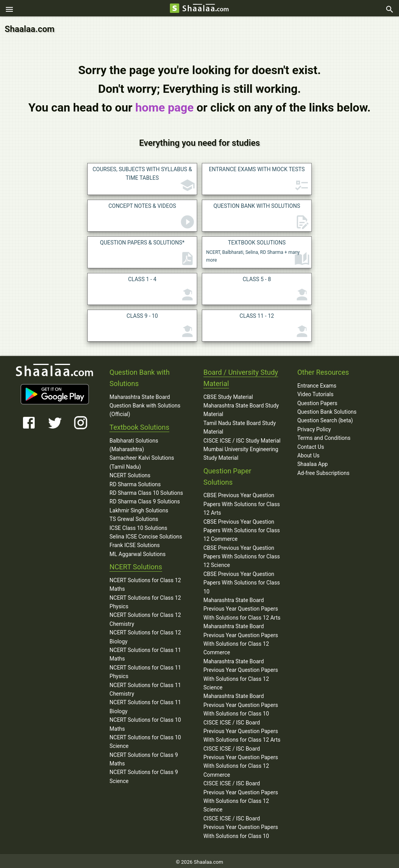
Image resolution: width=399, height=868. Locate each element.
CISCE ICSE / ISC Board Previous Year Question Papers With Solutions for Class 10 (241, 825)
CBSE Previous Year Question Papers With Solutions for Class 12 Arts (242, 502)
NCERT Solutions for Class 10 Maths (145, 722)
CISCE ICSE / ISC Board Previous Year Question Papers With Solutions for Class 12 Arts (242, 729)
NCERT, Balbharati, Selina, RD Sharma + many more (258, 251)
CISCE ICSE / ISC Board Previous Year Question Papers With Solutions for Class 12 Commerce (241, 759)
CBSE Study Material (228, 395)
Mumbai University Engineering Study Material (241, 451)
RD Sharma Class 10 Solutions (146, 491)
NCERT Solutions (130, 473)
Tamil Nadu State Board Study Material (240, 425)
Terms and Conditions (324, 436)
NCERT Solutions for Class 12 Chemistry (145, 617)
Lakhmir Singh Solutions (139, 508)
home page (164, 105)
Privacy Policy (314, 427)
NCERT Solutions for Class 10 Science (145, 739)
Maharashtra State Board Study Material (241, 407)
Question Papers (317, 401)
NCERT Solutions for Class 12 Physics (145, 600)
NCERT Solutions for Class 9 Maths (144, 757)
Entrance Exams (317, 383)
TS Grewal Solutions (134, 517)
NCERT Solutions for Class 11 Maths (145, 652)
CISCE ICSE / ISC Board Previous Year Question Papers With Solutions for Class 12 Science (241, 794)
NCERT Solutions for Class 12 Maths (145, 582)
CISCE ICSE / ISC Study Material (242, 438)
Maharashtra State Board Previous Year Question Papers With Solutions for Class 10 (241, 703)
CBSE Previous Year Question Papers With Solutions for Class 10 (242, 580)
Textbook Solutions (139, 425)
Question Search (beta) (325, 418)
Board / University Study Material (241, 376)
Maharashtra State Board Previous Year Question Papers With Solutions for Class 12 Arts (242, 607)
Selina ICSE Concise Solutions (146, 534)
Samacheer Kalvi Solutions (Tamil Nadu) (142, 460)
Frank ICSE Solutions (135, 543)
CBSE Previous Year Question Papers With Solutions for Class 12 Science (242, 554)
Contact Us (311, 445)
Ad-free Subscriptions (323, 471)
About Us (308, 453)
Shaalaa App (312, 462)
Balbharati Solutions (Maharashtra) (134, 443)
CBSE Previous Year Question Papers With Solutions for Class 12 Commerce (242, 528)
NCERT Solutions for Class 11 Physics (145, 670)
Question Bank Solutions (327, 409)
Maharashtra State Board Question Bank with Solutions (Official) (145, 403)
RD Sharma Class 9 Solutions (145, 500)
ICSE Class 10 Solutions (138, 526)
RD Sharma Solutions (135, 482)
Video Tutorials (315, 392)
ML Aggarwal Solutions (138, 552)
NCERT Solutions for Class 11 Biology (145, 705)
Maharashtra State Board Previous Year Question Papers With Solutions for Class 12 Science (241, 672)
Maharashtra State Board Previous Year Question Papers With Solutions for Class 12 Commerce (241, 637)
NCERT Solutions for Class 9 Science (144, 774)
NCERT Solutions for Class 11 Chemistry (145, 687)
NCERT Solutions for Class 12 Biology (145, 635)
